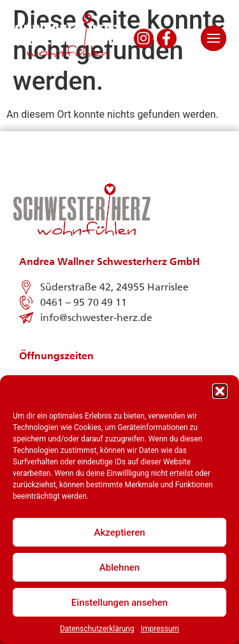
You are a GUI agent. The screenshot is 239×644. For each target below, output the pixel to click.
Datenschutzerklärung (97, 629)
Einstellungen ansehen (119, 603)
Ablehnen (119, 568)
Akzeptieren (119, 533)
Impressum (160, 629)
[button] (220, 391)
